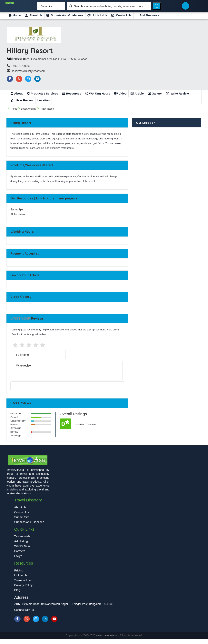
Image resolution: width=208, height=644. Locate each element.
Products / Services (42, 93)
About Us (34, 15)
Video (120, 93)
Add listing (21, 541)
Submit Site (22, 517)
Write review (24, 366)
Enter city (46, 6)
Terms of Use (23, 580)
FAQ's (18, 556)
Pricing (19, 570)
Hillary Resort (47, 109)
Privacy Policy (23, 585)
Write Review (177, 93)
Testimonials (22, 536)
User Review (22, 100)
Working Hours (98, 93)
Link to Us (97, 15)
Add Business (147, 15)
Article (137, 93)
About (17, 93)
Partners (20, 551)
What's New (22, 546)
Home (15, 15)
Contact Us (121, 15)
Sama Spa (17, 209)
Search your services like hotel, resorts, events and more (109, 6)
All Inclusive (18, 214)
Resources (72, 93)
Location (44, 100)
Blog (17, 590)
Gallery (155, 93)
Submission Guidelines (65, 15)
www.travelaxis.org (108, 635)
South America (28, 109)
